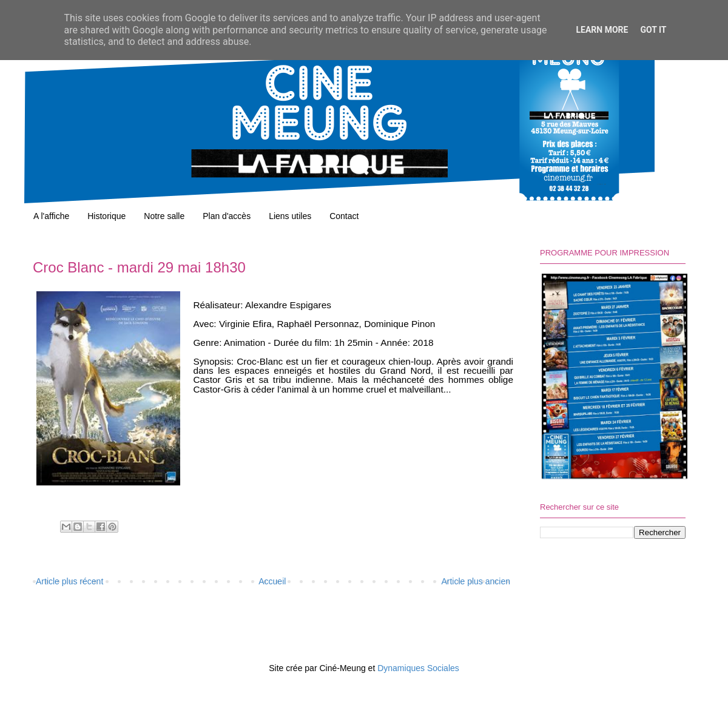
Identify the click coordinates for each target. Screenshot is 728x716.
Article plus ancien (476, 581)
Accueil (272, 581)
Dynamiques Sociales (418, 668)
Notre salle (164, 216)
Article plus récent (69, 581)
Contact (344, 216)
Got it (653, 30)
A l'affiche (51, 216)
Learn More (602, 30)
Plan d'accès (227, 216)
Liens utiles (290, 216)
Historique (106, 216)
